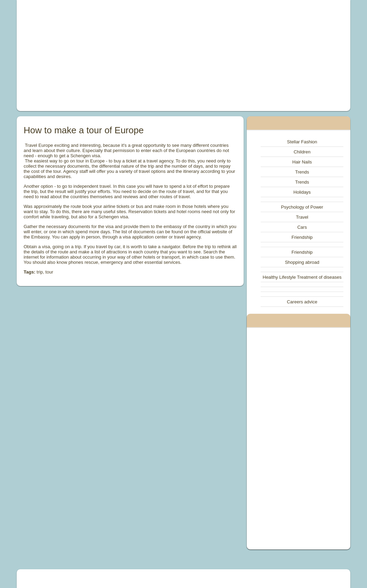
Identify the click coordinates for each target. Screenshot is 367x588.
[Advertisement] (120, 56)
